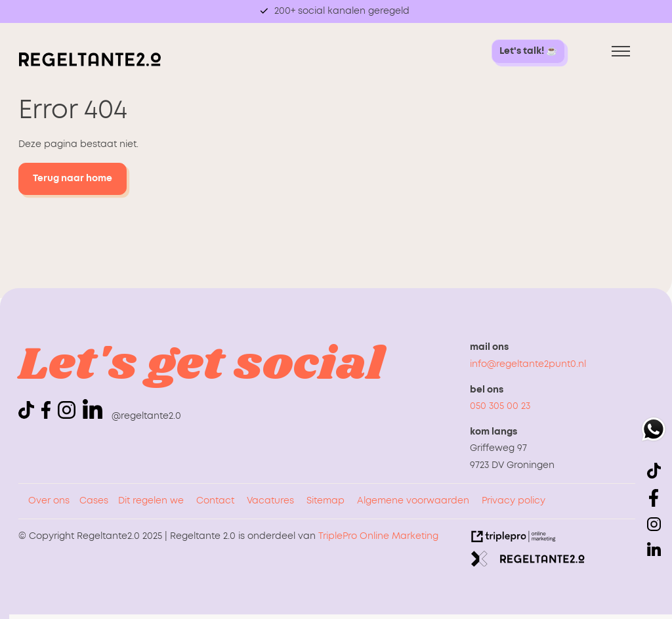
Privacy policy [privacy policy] (514, 501)
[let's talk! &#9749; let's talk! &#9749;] (528, 52)
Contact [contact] (215, 501)
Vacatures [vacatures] (270, 501)
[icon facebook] (48, 416)
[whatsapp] (654, 432)
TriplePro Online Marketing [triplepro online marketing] (378, 536)
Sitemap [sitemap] (325, 501)
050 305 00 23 (500, 406)
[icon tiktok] (29, 416)
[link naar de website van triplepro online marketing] (514, 540)
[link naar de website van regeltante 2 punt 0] (528, 562)
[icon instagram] (69, 416)
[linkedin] (93, 409)
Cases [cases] (94, 501)
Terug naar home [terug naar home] (73, 179)
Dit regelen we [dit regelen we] (151, 501)
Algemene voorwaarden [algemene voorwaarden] (413, 501)
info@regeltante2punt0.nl (528, 364)
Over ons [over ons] (49, 501)
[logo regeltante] (90, 64)
